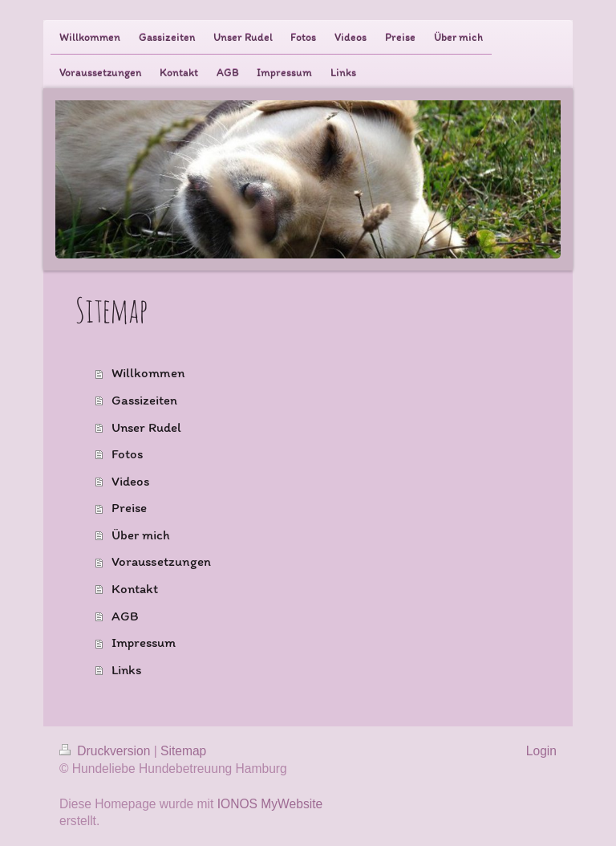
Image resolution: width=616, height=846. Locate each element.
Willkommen (148, 372)
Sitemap (183, 751)
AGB (125, 616)
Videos (130, 481)
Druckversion (107, 751)
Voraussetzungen (161, 561)
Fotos (127, 454)
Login (541, 751)
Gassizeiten (144, 400)
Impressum (144, 642)
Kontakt (135, 588)
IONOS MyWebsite (270, 804)
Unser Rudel (146, 427)
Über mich (141, 535)
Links (127, 669)
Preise (129, 507)
